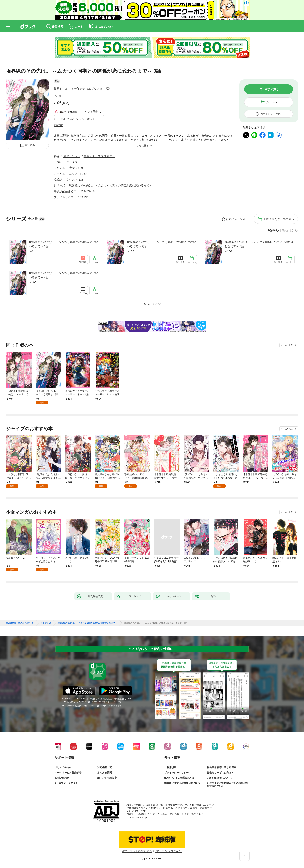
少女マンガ (76, 168)
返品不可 (58, 125)
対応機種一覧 (105, 767)
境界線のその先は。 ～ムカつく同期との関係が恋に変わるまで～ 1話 (64, 244)
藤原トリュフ (62, 89)
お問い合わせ (62, 778)
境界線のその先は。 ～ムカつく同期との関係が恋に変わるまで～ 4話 (64, 275)
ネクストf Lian (78, 174)
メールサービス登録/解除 (68, 773)
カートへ (272, 102)
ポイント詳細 (90, 112)
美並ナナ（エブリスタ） (90, 89)
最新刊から (290, 230)
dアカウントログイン (66, 783)
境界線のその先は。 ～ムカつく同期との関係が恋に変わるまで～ (111, 185)
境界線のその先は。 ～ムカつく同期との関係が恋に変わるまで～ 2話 (161, 244)
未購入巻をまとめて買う (279, 219)
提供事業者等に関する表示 (222, 767)
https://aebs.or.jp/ (138, 818)
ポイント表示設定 (107, 778)
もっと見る (287, 345)
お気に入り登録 (236, 219)
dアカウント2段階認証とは (179, 778)
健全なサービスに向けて (220, 773)
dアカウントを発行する (137, 851)
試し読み (30, 145)
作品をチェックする (271, 114)
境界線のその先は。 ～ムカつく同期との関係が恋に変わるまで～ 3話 (259, 244)
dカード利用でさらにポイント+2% (73, 119)
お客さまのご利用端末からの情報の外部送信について (228, 785)
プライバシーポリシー (176, 773)
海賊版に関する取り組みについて (183, 783)
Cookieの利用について (220, 778)
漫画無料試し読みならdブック (20, 623)
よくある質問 (105, 773)
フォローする (108, 89)
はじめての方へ (63, 767)
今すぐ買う (272, 89)
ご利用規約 (170, 767)
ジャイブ (72, 162)
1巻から (273, 230)
